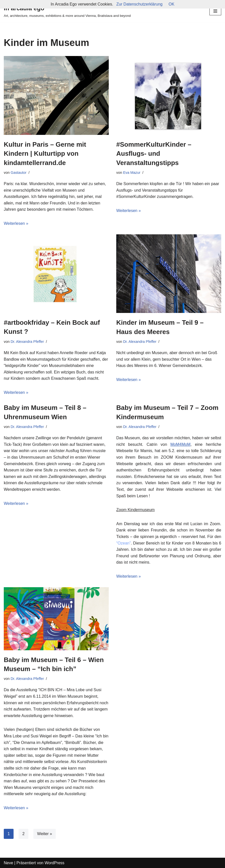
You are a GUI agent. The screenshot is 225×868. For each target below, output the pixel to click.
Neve (8, 863)
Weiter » (45, 834)
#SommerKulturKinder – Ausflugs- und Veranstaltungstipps (154, 154)
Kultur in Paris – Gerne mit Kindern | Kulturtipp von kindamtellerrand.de (45, 154)
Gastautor (18, 173)
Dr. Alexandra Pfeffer (27, 342)
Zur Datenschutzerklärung (139, 4)
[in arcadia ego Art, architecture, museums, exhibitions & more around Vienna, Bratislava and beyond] (67, 11)
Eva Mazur (132, 173)
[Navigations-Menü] (215, 11)
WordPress (54, 863)
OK (171, 4)
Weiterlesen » (16, 223)
